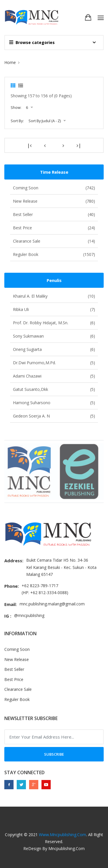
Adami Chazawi (54, 376)
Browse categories (32, 42)
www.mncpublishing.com (62, 835)
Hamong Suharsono (54, 403)
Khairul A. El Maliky (54, 296)
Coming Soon (54, 188)
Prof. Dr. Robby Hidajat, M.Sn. (54, 323)
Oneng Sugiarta (54, 349)
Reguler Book (54, 254)
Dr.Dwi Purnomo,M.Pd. (54, 363)
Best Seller (54, 214)
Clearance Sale (54, 241)
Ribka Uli (54, 309)
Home (10, 62)
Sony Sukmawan (54, 336)
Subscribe (54, 754)
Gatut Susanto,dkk (54, 389)
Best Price (54, 228)
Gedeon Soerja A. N (54, 416)
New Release (54, 201)
